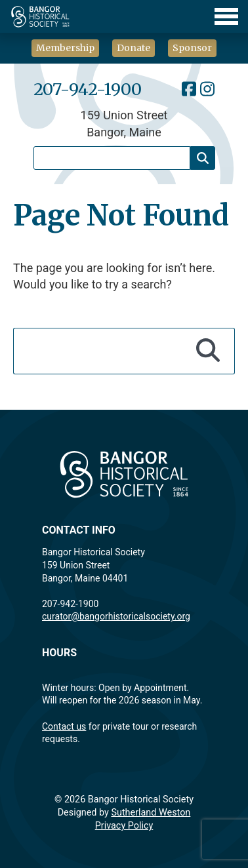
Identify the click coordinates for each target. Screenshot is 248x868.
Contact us (64, 726)
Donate (134, 48)
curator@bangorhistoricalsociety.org (116, 616)
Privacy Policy (124, 826)
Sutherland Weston (151, 813)
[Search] (203, 158)
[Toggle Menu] (124, 16)
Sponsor (192, 48)
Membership (65, 48)
